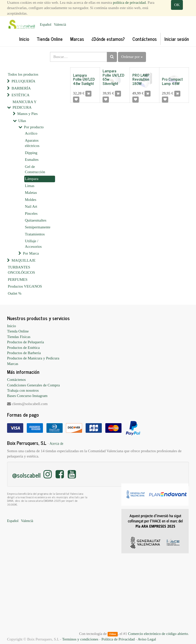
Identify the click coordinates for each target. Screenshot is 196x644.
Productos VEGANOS (25, 286)
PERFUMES (18, 280)
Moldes (31, 200)
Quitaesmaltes (36, 220)
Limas (30, 186)
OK (177, 5)
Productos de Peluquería (26, 342)
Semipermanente (38, 227)
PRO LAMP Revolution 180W (141, 79)
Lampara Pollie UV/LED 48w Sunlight (84, 79)
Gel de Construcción (35, 169)
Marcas (13, 364)
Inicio (11, 326)
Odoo (113, 634)
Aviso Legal (147, 639)
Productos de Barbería (24, 353)
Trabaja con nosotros (23, 390)
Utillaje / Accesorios (33, 244)
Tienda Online (18, 331)
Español (46, 25)
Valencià (60, 25)
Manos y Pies (27, 114)
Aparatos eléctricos (32, 143)
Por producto (34, 127)
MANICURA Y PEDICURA (24, 104)
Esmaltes (32, 160)
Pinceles (31, 213)
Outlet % (15, 293)
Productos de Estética (23, 348)
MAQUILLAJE (24, 260)
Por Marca (31, 253)
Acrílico (31, 133)
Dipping (31, 153)
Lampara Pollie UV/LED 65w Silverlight (113, 77)
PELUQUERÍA (23, 81)
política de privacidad (129, 3)
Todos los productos (23, 74)
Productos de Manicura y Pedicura (33, 358)
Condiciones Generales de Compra (33, 385)
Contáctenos (16, 380)
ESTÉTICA (21, 95)
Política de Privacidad (118, 639)
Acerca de (57, 443)
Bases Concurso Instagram (27, 396)
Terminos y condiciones (80, 639)
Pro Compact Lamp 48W (172, 81)
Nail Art (31, 206)
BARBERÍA (21, 88)
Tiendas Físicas (19, 337)
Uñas (22, 121)
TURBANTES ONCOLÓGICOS (21, 270)
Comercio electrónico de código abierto (158, 634)
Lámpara (32, 179)
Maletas (31, 193)
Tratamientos (35, 234)
